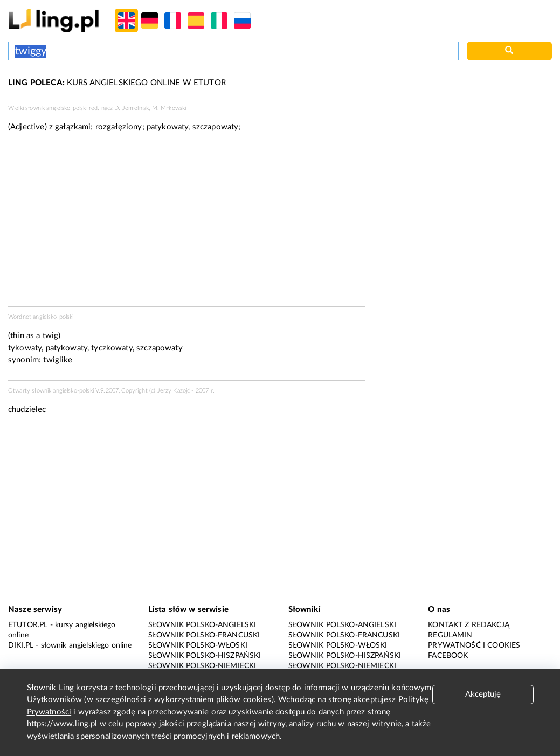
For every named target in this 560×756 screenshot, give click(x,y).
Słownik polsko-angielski (202, 625)
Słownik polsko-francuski (204, 635)
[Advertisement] (187, 223)
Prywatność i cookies (474, 645)
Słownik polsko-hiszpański (205, 656)
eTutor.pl (28, 625)
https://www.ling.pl (63, 724)
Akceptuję (483, 694)
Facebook (448, 656)
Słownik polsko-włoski (198, 645)
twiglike (58, 360)
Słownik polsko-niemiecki (202, 666)
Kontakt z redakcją (469, 625)
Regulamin (450, 635)
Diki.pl (21, 645)
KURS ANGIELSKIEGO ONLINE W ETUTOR (117, 83)
